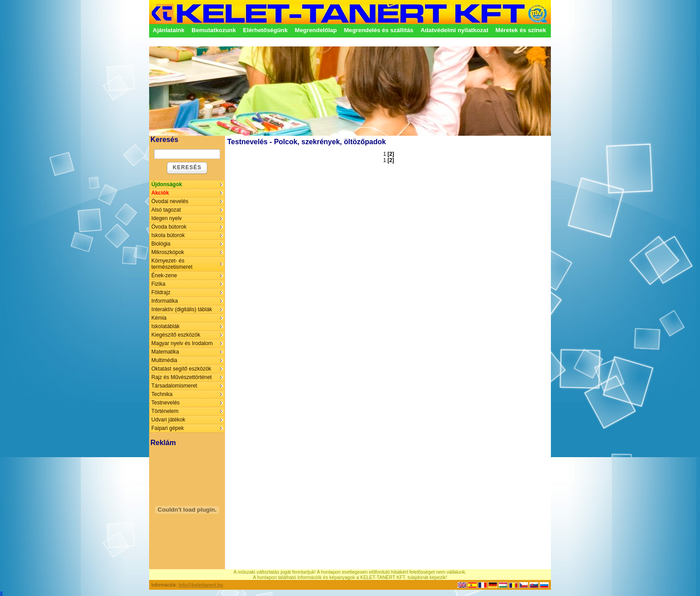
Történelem (165, 411)
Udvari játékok (168, 420)
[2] (391, 154)
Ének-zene (164, 275)
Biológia (161, 244)
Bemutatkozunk (214, 30)
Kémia (159, 318)
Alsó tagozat (166, 210)
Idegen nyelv (167, 218)
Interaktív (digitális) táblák (182, 309)
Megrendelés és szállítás (379, 30)
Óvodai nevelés (170, 201)
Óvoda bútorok (169, 227)
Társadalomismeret (174, 386)
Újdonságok (167, 184)
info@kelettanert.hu (201, 585)
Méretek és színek (521, 30)
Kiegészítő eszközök (176, 335)
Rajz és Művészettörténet (181, 377)
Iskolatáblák (165, 326)
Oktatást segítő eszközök (181, 369)
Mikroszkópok (168, 252)
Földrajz (161, 292)
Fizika (158, 284)
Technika (162, 394)
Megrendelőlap (316, 30)
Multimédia (164, 360)
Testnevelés (165, 403)
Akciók (160, 193)
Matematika (165, 352)
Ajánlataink (169, 30)
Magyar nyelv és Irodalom (182, 343)
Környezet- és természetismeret (172, 264)
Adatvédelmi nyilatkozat (454, 30)
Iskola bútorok (168, 235)
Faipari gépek (168, 428)
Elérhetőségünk (265, 30)
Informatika (165, 301)
